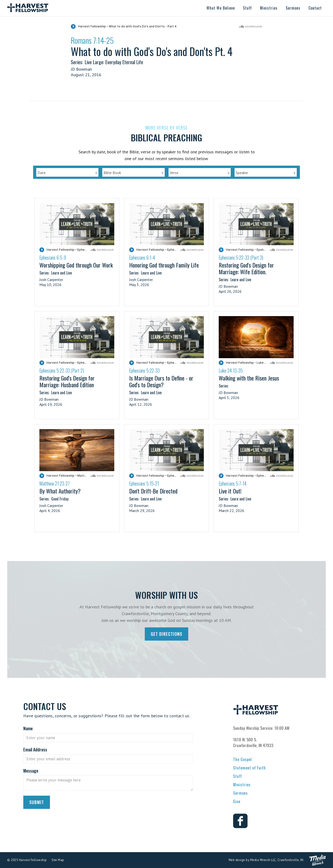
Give (237, 801)
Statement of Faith (249, 768)
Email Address (35, 749)
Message (31, 771)
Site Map (58, 860)
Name (28, 728)
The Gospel (242, 759)
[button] (221, 8)
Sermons (240, 793)
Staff (238, 776)
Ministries (242, 785)
